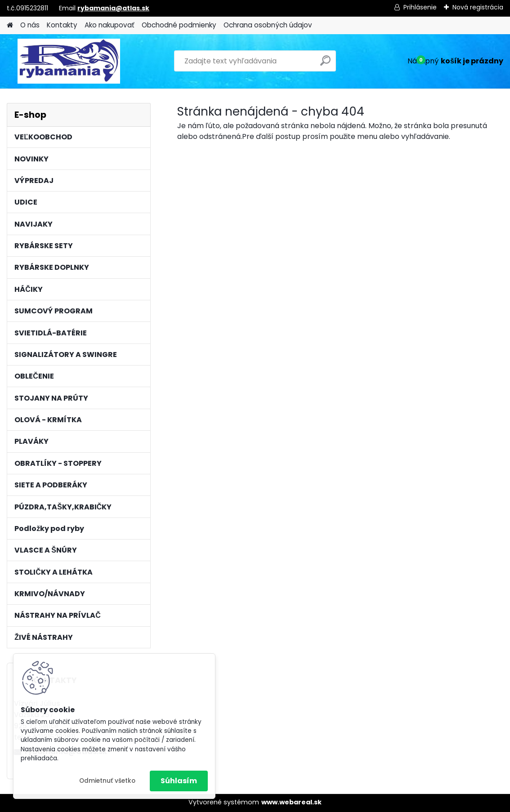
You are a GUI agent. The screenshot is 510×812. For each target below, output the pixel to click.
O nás (30, 25)
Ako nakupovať (110, 25)
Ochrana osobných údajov (268, 25)
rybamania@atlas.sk (113, 8)
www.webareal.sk (291, 802)
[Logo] (69, 61)
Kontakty (62, 25)
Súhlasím (179, 781)
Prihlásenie (420, 7)
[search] (325, 64)
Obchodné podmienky (179, 25)
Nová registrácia (478, 7)
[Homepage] (10, 25)
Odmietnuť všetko (107, 781)
